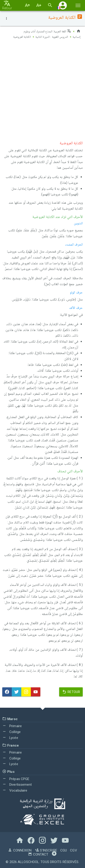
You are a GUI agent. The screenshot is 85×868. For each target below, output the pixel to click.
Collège (11, 732)
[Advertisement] (42, 89)
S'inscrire (46, 850)
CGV (73, 850)
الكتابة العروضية (19, 37)
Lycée (10, 738)
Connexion (20, 850)
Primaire (12, 726)
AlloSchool (28, 862)
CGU (64, 850)
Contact (38, 854)
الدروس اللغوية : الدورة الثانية (51, 37)
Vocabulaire (15, 790)
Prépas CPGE (16, 779)
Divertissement (17, 785)
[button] (63, 5)
